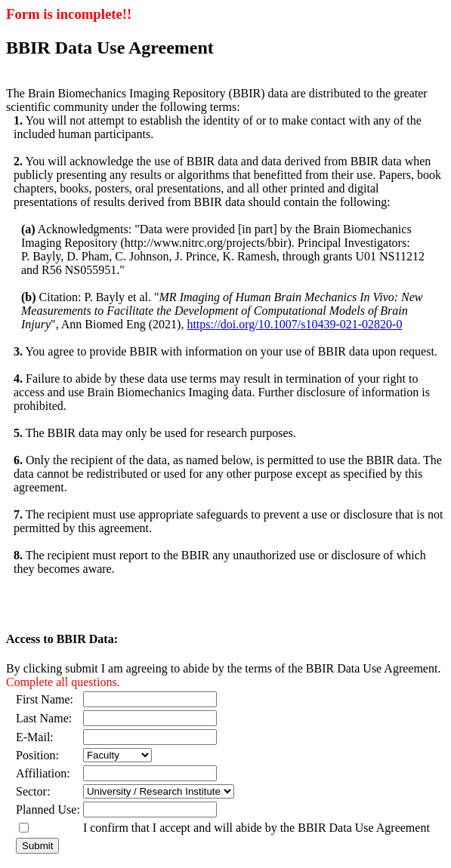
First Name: (48, 699)
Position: (37, 755)
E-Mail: (35, 737)
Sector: (33, 791)
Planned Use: (48, 810)
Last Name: (44, 718)
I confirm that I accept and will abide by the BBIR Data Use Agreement (256, 828)
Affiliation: (43, 773)
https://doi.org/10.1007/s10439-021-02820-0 (294, 324)
